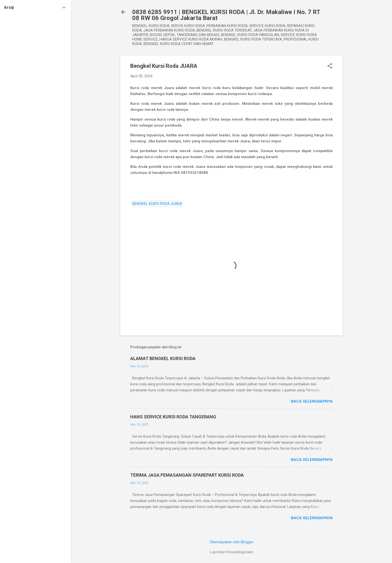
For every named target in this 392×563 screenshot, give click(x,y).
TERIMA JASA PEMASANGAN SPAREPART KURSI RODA (187, 475)
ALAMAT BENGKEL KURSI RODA (163, 358)
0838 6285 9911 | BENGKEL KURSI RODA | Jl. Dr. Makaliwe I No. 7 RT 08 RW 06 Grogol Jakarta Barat (226, 15)
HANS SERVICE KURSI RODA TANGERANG (173, 417)
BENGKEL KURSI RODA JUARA (157, 204)
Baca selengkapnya (312, 401)
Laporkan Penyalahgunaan (231, 552)
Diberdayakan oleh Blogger (232, 542)
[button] (330, 66)
